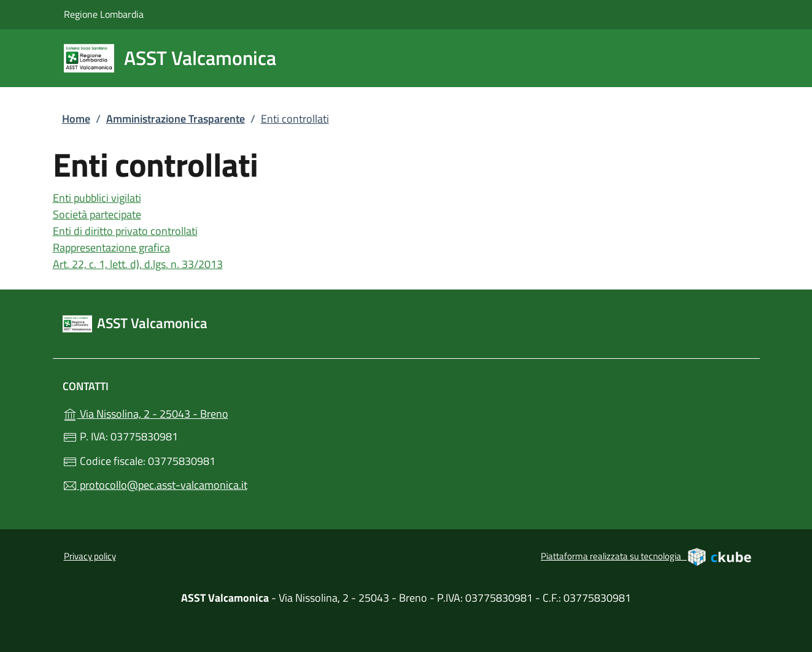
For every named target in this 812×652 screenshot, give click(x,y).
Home (76, 119)
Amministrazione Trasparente (176, 119)
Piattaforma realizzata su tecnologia (647, 556)
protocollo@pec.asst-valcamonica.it (155, 485)
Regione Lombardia (104, 14)
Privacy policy (90, 556)
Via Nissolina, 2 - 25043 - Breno (172, 412)
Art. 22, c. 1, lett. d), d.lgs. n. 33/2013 (138, 264)
